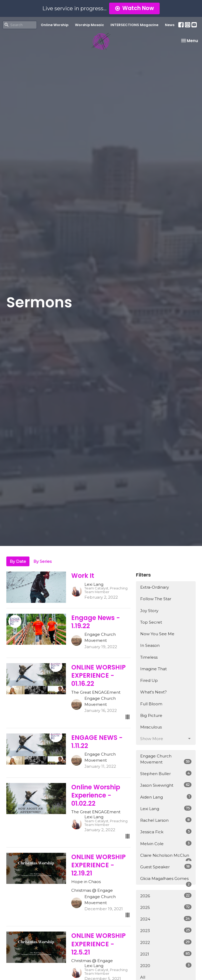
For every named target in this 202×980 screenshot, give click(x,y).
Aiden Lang (166, 797)
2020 (166, 965)
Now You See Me (157, 634)
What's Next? (153, 692)
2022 (166, 942)
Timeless (149, 657)
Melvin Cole (166, 843)
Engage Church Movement (166, 759)
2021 (166, 954)
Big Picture (151, 715)
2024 (166, 919)
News (170, 25)
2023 (166, 930)
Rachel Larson (166, 820)
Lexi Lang (166, 808)
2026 (166, 896)
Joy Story (149, 611)
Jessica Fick (166, 832)
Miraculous (151, 727)
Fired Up (149, 680)
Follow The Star (156, 599)
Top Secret (151, 622)
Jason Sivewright (166, 785)
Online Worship (55, 25)
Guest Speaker (166, 867)
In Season (150, 645)
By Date (18, 561)
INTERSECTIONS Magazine (134, 25)
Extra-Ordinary (155, 587)
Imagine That (153, 669)
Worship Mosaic (89, 25)
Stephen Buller (166, 773)
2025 (166, 907)
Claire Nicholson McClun (166, 857)
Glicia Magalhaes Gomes (166, 880)
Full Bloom (151, 704)
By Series (42, 561)
